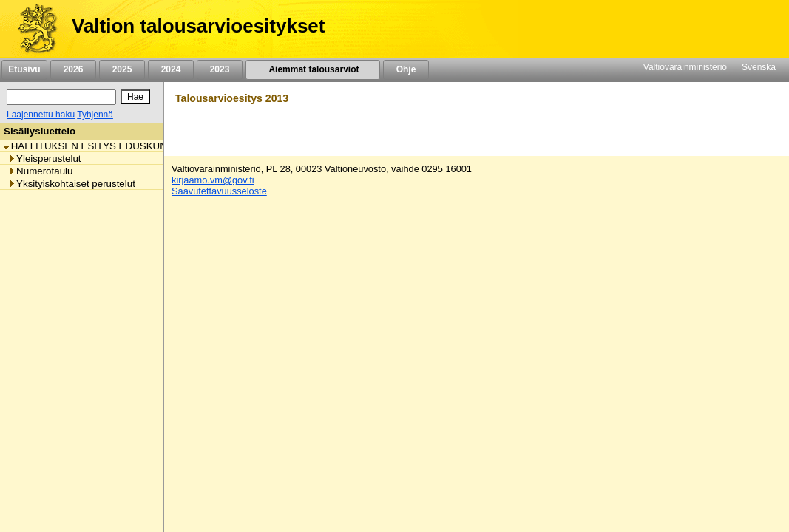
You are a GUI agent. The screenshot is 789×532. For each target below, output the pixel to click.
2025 (122, 69)
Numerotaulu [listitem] (40, 171)
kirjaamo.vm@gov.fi (213, 180)
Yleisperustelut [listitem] (44, 158)
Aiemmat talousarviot (313, 69)
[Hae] (135, 97)
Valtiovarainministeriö (685, 67)
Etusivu (24, 69)
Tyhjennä (95, 115)
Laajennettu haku (41, 115)
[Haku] (61, 97)
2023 (220, 69)
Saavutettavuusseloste (219, 191)
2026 (73, 69)
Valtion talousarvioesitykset (198, 26)
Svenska (759, 67)
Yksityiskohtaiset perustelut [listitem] (72, 184)
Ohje (406, 69)
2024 (171, 69)
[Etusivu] (32, 29)
